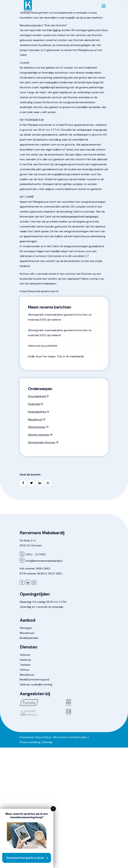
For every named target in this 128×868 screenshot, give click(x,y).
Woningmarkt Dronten (42, 442)
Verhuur (25, 670)
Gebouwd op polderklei (43, 346)
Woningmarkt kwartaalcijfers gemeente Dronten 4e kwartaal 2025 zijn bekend (60, 333)
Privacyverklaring (30, 742)
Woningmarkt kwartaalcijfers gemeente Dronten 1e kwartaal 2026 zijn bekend (60, 317)
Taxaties (25, 665)
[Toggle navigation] (104, 6)
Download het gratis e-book (25, 858)
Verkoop (25, 655)
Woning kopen (37, 427)
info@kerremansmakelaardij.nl (41, 561)
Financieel (34, 404)
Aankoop (25, 660)
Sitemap (47, 742)
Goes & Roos (43, 737)
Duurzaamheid (37, 396)
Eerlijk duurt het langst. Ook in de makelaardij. (56, 356)
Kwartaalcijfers (37, 412)
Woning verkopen (39, 435)
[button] (53, 809)
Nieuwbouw (35, 419)
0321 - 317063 (33, 554)
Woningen (26, 628)
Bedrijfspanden (29, 638)
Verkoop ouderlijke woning (36, 684)
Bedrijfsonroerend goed (34, 679)
